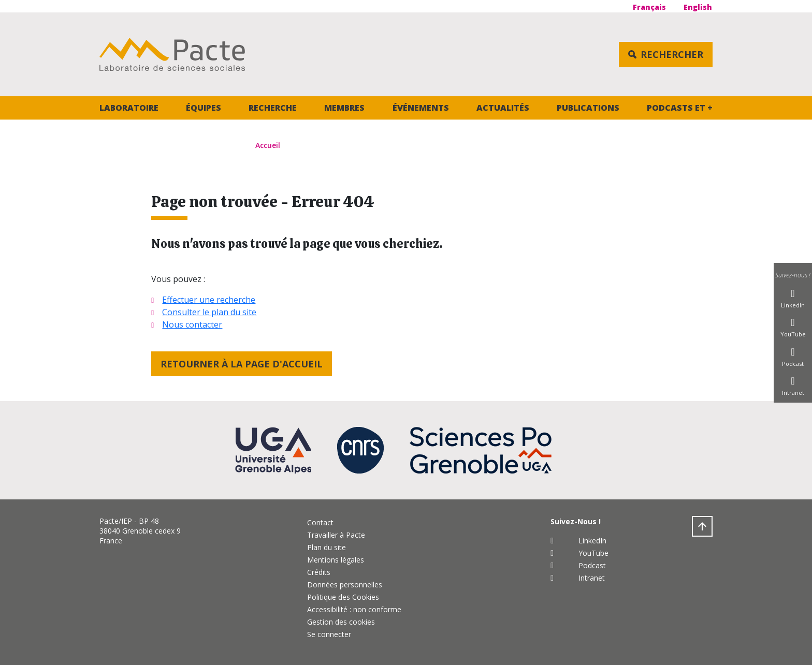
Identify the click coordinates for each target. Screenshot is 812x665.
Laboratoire (129, 108)
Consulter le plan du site (209, 312)
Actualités (503, 108)
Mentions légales (336, 560)
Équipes (204, 108)
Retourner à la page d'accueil (242, 364)
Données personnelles (345, 585)
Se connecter (329, 634)
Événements (421, 108)
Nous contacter (192, 324)
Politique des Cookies (343, 597)
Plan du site (327, 547)
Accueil (268, 145)
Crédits (319, 572)
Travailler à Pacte (336, 535)
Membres (344, 108)
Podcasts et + (680, 108)
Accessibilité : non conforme (354, 609)
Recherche (273, 108)
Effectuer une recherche (209, 300)
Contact (320, 522)
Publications (588, 108)
